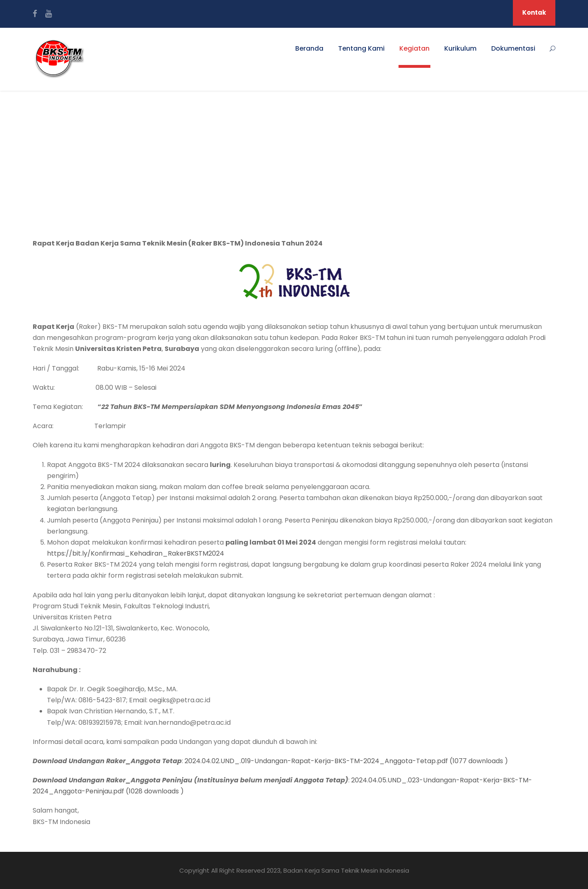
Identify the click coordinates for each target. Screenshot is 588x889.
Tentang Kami (361, 48)
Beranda (309, 48)
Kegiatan (414, 48)
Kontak (534, 12)
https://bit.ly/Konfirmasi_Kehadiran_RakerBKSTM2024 (136, 553)
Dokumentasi (513, 48)
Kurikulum (460, 48)
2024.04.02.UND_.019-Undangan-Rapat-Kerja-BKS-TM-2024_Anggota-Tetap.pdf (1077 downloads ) (346, 761)
